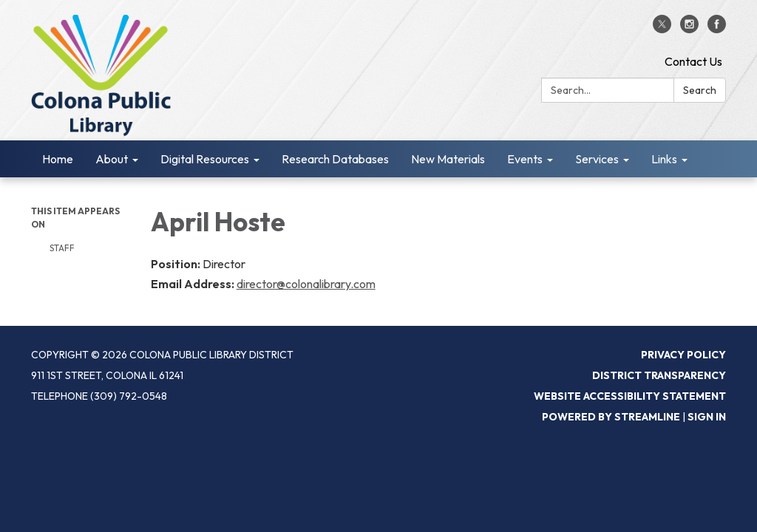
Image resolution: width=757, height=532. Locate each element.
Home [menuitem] (58, 159)
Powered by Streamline (611, 417)
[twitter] (662, 29)
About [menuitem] (112, 159)
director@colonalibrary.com (306, 284)
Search (700, 90)
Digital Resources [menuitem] (205, 159)
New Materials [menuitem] (448, 159)
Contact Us (693, 61)
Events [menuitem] (525, 159)
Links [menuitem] (664, 159)
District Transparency (659, 375)
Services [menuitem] (597, 159)
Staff (62, 248)
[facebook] (717, 29)
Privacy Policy (683, 355)
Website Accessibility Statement (630, 396)
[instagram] (689, 29)
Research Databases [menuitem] (335, 159)
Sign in (707, 417)
